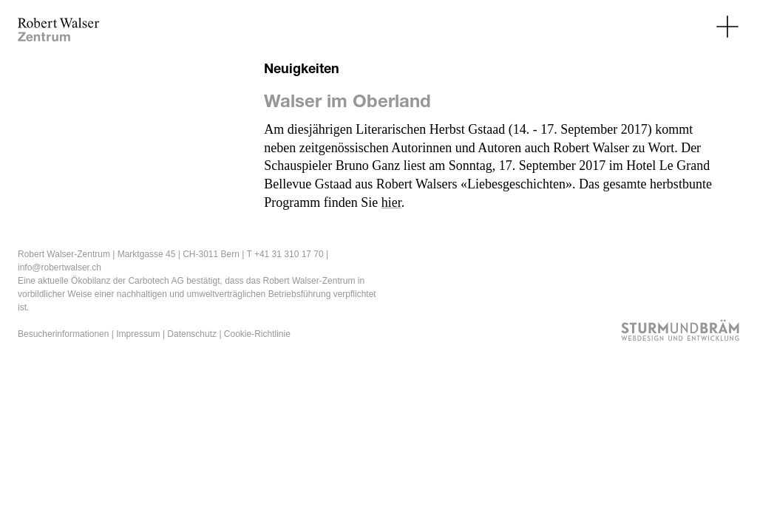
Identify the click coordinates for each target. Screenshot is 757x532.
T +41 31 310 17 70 (285, 254)
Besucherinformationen (63, 334)
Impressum (138, 334)
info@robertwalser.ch (60, 267)
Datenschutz (192, 334)
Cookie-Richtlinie (257, 334)
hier (391, 202)
